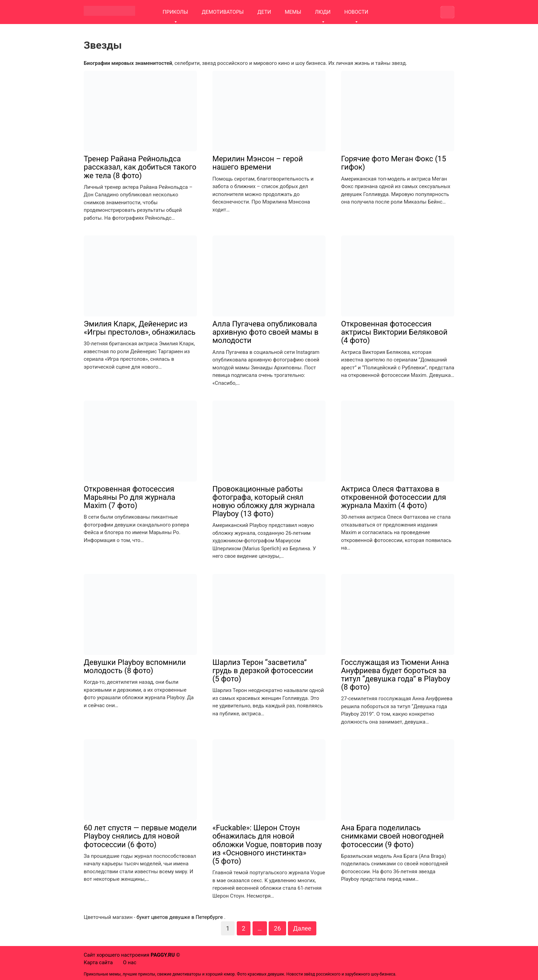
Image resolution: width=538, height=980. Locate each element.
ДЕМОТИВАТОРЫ (223, 12)
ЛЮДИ (323, 12)
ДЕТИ (264, 12)
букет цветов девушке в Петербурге (180, 917)
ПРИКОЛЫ (175, 12)
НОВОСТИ (356, 12)
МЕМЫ (293, 12)
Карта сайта (98, 962)
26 (277, 928)
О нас (130, 962)
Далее (302, 928)
